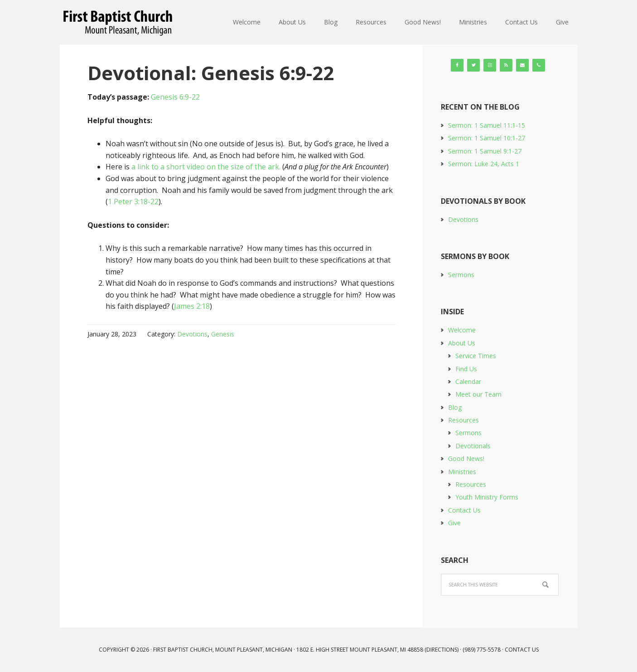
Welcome (462, 330)
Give (454, 523)
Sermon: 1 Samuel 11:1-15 (487, 125)
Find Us (466, 369)
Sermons (461, 275)
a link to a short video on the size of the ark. (206, 167)
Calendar (468, 382)
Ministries (462, 472)
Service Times (476, 356)
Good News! (466, 458)
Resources (463, 420)
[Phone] (539, 65)
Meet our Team (478, 394)
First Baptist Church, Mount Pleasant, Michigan (119, 23)
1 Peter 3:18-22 (133, 202)
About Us (462, 343)
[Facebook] (457, 65)
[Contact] (522, 65)
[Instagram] (490, 65)
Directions (442, 650)
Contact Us (464, 510)
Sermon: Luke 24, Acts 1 (484, 164)
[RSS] (506, 65)
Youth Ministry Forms (487, 497)
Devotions (192, 334)
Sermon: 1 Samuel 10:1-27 (487, 138)
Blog (455, 407)
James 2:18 (192, 306)
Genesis (223, 334)
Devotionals (473, 446)
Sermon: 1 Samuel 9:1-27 (485, 151)
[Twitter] (473, 65)
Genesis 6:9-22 (175, 97)
